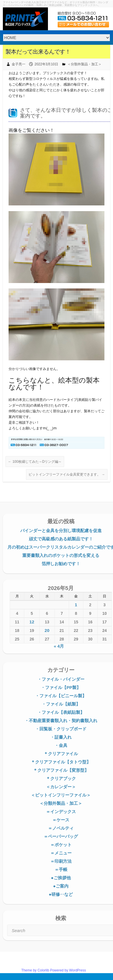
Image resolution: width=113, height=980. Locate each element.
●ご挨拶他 (61, 878)
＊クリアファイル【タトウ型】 (61, 762)
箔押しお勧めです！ (61, 564)
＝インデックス (61, 812)
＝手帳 (61, 869)
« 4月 (59, 646)
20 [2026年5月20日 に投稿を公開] (47, 630)
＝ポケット (61, 845)
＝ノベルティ (61, 828)
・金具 (61, 745)
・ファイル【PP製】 (61, 687)
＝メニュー (61, 853)
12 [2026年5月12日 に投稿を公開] (32, 622)
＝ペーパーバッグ (61, 836)
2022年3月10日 (46, 64)
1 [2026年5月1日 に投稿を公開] (76, 605)
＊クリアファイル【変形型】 (61, 770)
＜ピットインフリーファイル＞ (61, 795)
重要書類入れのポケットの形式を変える (61, 555)
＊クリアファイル (61, 754)
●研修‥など (61, 894)
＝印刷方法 (61, 861)
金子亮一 (19, 64)
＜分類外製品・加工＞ (84, 64)
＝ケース (61, 820)
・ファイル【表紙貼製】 (61, 712)
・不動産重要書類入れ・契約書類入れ (61, 721)
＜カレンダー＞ (61, 787)
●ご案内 (61, 886)
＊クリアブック (61, 778)
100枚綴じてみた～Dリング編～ (35, 462)
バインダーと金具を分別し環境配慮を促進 (61, 531)
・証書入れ (61, 737)
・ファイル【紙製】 (61, 704)
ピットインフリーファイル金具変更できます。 (67, 474)
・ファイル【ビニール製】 (61, 696)
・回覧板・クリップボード (61, 729)
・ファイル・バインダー (61, 679)
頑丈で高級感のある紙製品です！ (61, 539)
